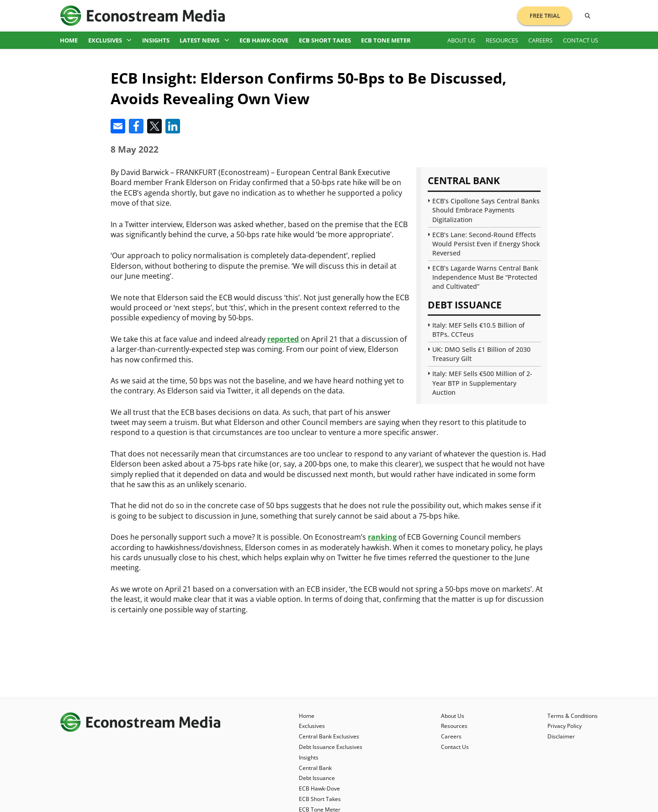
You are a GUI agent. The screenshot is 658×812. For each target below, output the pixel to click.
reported (283, 339)
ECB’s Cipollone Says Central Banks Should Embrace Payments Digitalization (486, 210)
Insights (156, 40)
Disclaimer (561, 736)
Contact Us (581, 40)
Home (69, 40)
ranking (382, 537)
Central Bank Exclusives (329, 736)
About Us (461, 40)
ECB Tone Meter (386, 40)
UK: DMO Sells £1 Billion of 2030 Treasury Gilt (481, 354)
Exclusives (110, 40)
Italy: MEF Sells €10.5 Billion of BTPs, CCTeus (478, 330)
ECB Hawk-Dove (264, 40)
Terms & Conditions (573, 716)
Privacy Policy (565, 726)
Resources (502, 40)
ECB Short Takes (325, 40)
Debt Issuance (317, 778)
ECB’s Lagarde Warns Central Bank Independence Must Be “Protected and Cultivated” (485, 277)
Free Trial (545, 16)
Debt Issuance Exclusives (331, 747)
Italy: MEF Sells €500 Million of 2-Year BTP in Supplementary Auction (482, 383)
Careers (540, 40)
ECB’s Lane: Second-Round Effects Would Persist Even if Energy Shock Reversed (486, 244)
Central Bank (315, 768)
